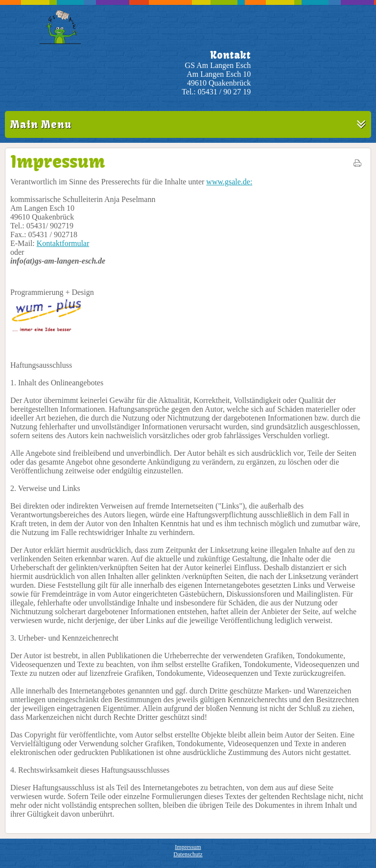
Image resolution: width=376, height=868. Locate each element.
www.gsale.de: (229, 182)
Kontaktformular (63, 243)
